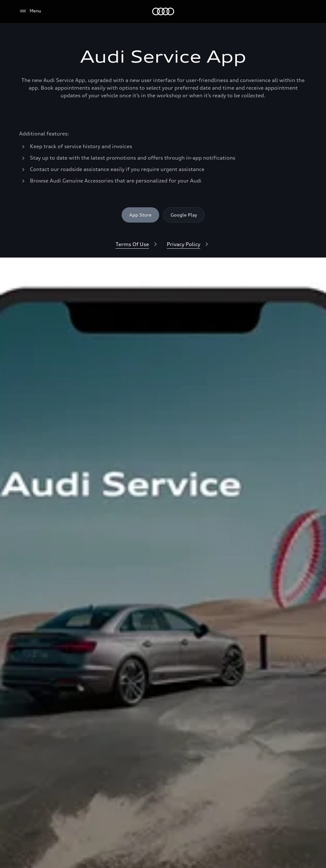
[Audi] (163, 11)
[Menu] (30, 11)
